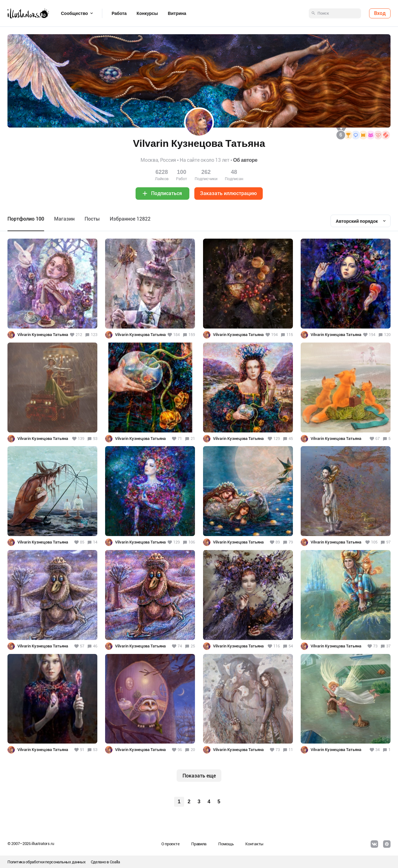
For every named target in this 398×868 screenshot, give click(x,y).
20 (193, 750)
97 (388, 542)
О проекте (170, 844)
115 (290, 335)
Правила (199, 844)
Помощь (226, 844)
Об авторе (245, 160)
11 (291, 750)
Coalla (115, 862)
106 (192, 542)
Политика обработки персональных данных (47, 862)
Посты (92, 219)
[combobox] (361, 221)
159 (192, 335)
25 (193, 646)
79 (291, 542)
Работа (119, 13)
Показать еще (199, 776)
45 (291, 439)
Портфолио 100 (26, 219)
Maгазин (64, 219)
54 (291, 646)
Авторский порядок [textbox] (357, 221)
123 (94, 335)
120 (387, 335)
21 (193, 439)
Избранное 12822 (130, 219)
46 (95, 646)
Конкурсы (147, 13)
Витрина (177, 13)
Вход (380, 13)
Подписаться (167, 193)
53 (95, 750)
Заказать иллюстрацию (228, 193)
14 (95, 542)
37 (388, 646)
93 (95, 439)
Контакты (254, 844)
